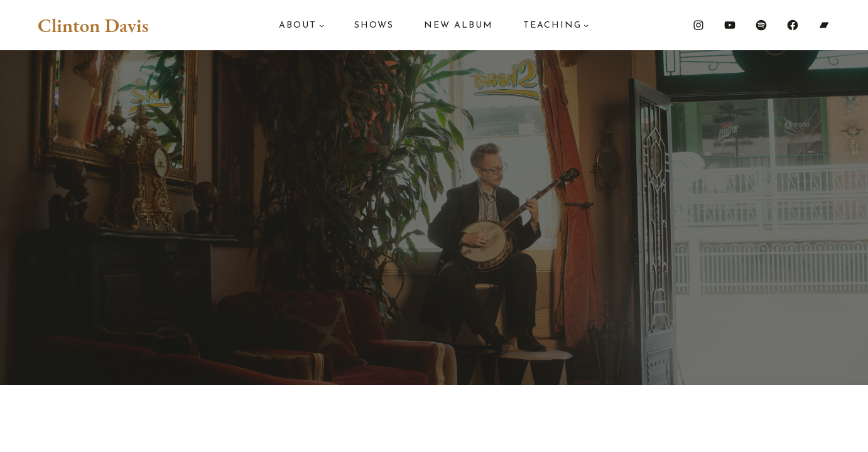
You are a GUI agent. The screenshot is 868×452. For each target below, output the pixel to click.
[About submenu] (322, 25)
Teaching (552, 25)
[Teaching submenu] (586, 25)
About (298, 25)
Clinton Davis (93, 25)
